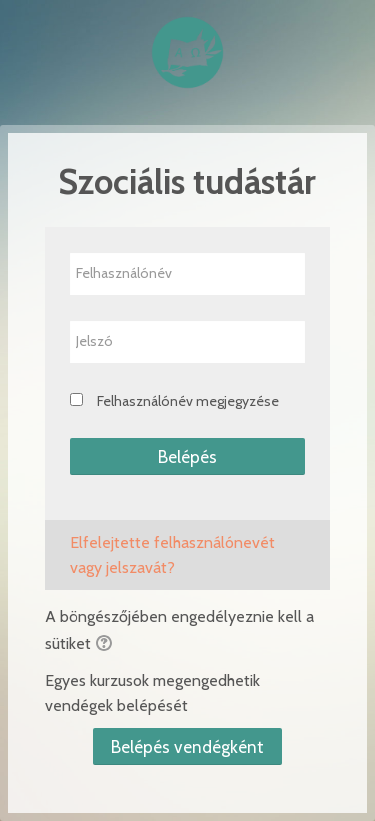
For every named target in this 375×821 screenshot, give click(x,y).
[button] (107, 645)
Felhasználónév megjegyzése (188, 401)
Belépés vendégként (187, 746)
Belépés (187, 456)
